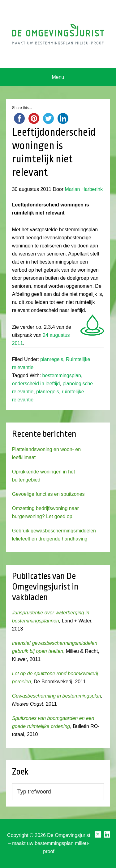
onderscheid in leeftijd (36, 384)
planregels (52, 359)
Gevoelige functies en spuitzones (48, 494)
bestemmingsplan (62, 375)
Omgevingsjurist (58, 34)
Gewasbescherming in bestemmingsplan (57, 696)
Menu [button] (58, 77)
